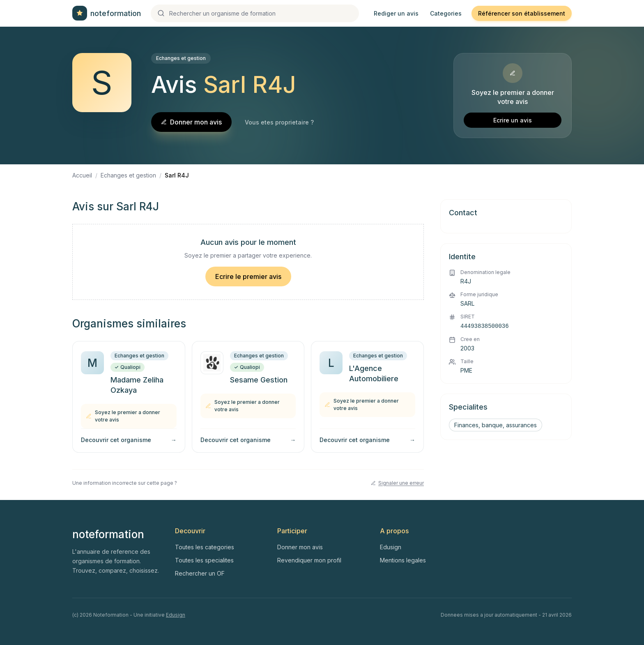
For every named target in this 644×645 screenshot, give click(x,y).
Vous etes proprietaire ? (279, 122)
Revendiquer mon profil (309, 560)
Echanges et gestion (181, 58)
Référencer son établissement (522, 13)
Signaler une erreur (397, 483)
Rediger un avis (396, 13)
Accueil (82, 175)
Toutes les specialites (204, 560)
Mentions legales (403, 560)
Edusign (391, 547)
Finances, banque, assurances (496, 425)
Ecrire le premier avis (248, 276)
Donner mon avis (191, 122)
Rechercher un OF (200, 573)
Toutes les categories (205, 547)
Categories (446, 13)
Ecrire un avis (513, 120)
